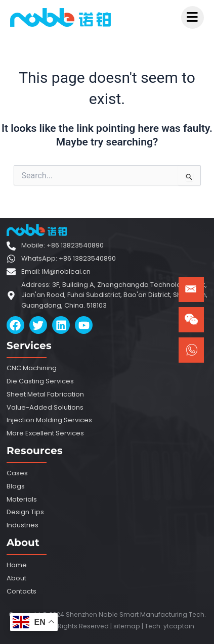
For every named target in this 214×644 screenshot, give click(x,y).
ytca (170, 626)
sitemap (127, 626)
